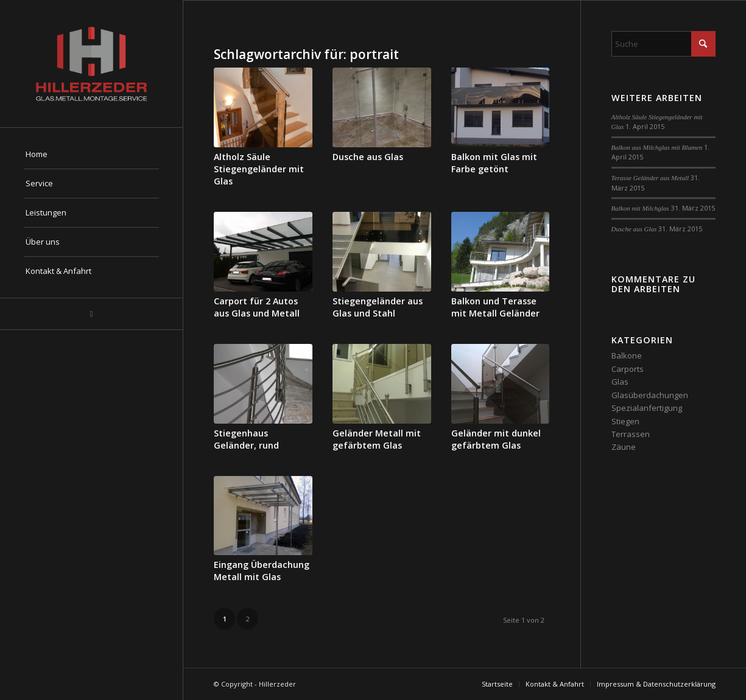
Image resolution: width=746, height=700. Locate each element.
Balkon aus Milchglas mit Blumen (657, 147)
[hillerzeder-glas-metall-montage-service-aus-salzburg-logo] (91, 64)
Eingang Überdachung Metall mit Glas (262, 571)
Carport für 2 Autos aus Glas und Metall (257, 307)
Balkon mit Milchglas (640, 208)
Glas (620, 382)
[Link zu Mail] (91, 314)
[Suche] (663, 44)
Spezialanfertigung (647, 408)
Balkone (627, 355)
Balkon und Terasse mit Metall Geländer (495, 307)
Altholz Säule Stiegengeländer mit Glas (259, 169)
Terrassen (631, 434)
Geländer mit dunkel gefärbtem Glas (496, 439)
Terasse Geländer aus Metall (650, 178)
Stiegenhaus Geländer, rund (246, 439)
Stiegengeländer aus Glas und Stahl (378, 307)
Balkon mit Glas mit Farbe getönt (494, 163)
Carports (628, 369)
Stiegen (625, 421)
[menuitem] (91, 155)
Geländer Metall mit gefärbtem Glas (377, 439)
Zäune (624, 447)
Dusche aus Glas (368, 157)
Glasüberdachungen (650, 395)
